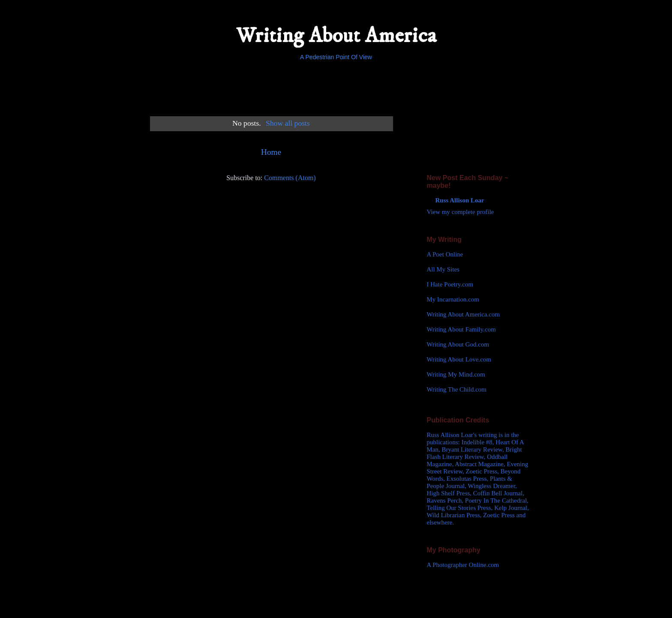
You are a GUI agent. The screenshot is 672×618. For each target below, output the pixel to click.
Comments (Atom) (290, 178)
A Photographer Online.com (463, 565)
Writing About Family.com (461, 329)
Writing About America (336, 36)
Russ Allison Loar (460, 200)
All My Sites (443, 269)
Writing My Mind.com (456, 374)
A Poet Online (445, 254)
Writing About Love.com (459, 359)
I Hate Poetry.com (450, 284)
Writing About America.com (463, 314)
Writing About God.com (458, 344)
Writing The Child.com (457, 389)
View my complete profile (460, 212)
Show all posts (288, 123)
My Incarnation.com (453, 299)
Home (271, 152)
